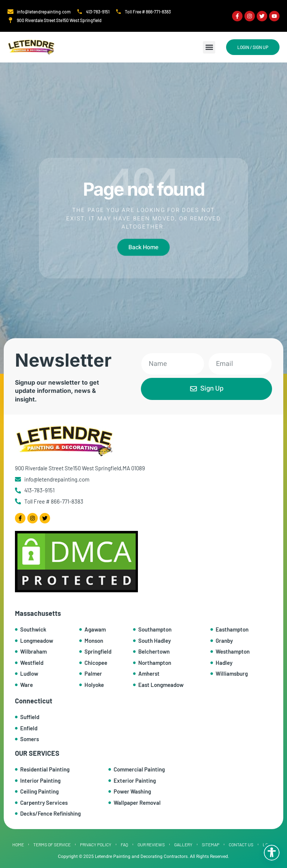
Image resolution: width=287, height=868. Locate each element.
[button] (209, 47)
